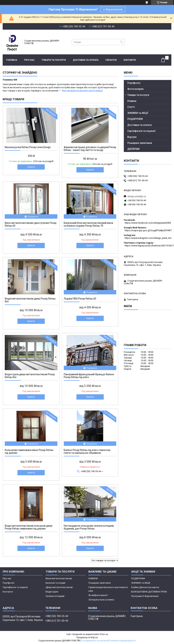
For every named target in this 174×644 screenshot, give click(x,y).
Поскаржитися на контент (94, 641)
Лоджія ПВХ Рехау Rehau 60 (80, 299)
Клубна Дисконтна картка (145, 587)
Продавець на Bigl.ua (87, 637)
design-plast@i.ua (137, 196)
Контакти (130, 60)
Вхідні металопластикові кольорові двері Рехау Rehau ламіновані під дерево (29, 527)
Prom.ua (104, 634)
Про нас (29, 60)
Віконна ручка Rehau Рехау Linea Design (28, 147)
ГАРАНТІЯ (111, 60)
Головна (12, 60)
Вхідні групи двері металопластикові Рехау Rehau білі (30, 376)
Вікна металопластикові (59, 578)
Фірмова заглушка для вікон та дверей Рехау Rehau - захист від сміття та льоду (90, 149)
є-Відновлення (113, 9)
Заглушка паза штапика (101, 600)
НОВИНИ (93, 578)
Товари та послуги (54, 60)
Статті (131, 107)
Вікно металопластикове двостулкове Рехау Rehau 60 (31, 224)
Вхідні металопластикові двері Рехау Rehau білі (30, 300)
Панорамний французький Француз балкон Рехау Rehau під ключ (89, 376)
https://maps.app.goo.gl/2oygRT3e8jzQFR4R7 (148, 230)
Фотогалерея (135, 89)
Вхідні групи (52, 592)
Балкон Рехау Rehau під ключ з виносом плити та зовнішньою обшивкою (87, 451)
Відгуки (132, 137)
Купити (31, 167)
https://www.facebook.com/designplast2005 (148, 223)
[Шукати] (122, 42)
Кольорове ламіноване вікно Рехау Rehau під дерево (29, 451)
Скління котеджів (55, 596)
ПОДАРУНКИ (135, 119)
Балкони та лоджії (55, 583)
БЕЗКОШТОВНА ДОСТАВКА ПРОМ (149, 592)
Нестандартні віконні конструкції (82, 91)
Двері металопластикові (59, 587)
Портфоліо (134, 83)
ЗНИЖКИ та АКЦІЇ (138, 113)
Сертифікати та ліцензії (142, 131)
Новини (132, 101)
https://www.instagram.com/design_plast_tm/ (148, 238)
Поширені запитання (140, 143)
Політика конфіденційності (122, 641)
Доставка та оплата (86, 60)
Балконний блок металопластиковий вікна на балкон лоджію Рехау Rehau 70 (88, 224)
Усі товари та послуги (103, 560)
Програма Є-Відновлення (145, 596)
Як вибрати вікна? (98, 595)
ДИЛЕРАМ (133, 149)
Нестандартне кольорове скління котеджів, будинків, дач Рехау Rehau (89, 527)
